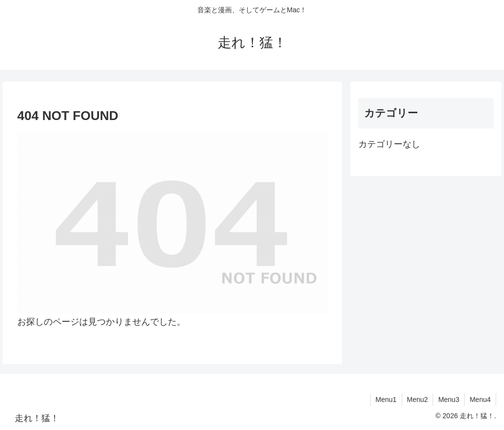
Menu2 (418, 399)
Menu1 (386, 399)
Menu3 (449, 399)
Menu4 (480, 399)
